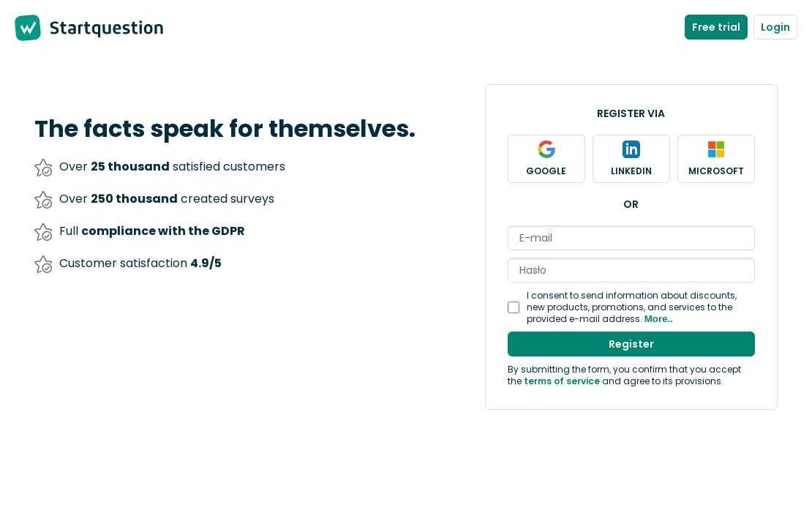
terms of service (562, 381)
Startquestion (106, 28)
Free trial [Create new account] (716, 27)
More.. (659, 319)
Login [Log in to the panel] (775, 27)
